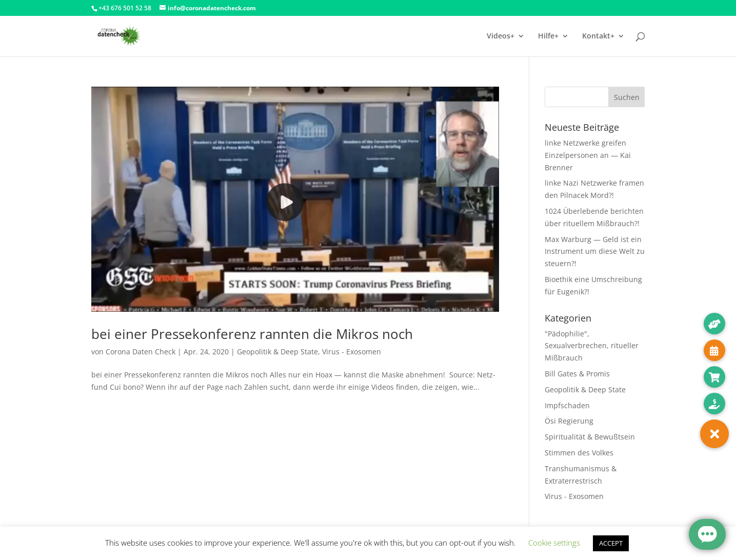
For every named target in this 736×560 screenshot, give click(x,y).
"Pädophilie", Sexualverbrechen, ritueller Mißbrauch (592, 346)
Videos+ (501, 36)
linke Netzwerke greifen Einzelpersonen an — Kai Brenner (588, 155)
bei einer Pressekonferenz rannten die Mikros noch (252, 334)
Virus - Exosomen (352, 352)
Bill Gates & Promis (577, 374)
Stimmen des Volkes (579, 453)
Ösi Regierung (569, 421)
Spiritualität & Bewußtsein (590, 437)
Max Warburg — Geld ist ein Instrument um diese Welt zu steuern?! (595, 252)
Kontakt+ (598, 36)
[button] (714, 434)
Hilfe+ (548, 36)
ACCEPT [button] (611, 543)
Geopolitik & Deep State (277, 352)
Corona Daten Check (141, 352)
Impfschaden (567, 405)
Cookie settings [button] (554, 543)
